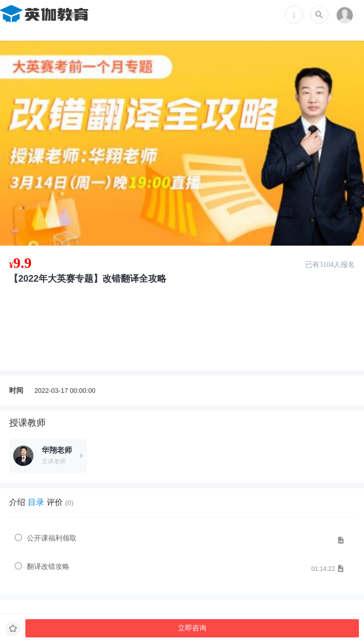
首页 (77, 15)
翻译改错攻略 (48, 566)
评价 (60, 502)
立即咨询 (192, 628)
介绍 (17, 502)
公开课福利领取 (52, 538)
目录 (36, 502)
